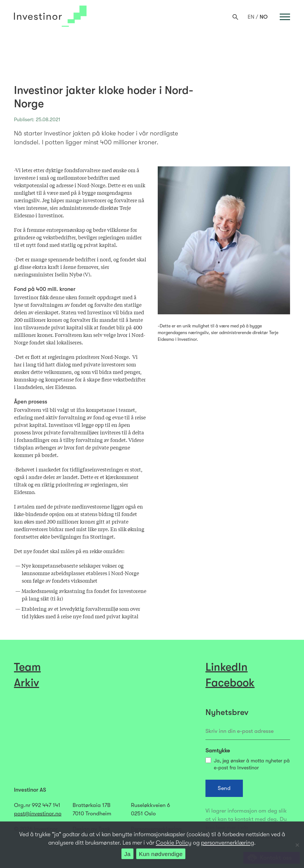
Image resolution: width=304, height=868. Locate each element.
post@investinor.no (38, 814)
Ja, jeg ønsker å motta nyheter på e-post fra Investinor (248, 764)
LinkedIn (227, 667)
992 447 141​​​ (46, 805)
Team (27, 667)
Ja (127, 854)
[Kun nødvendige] (297, 845)
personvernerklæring (228, 843)
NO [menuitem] (264, 17)
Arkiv (27, 683)
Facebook (230, 683)
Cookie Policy (174, 843)
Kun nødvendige (161, 854)
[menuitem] (251, 17)
